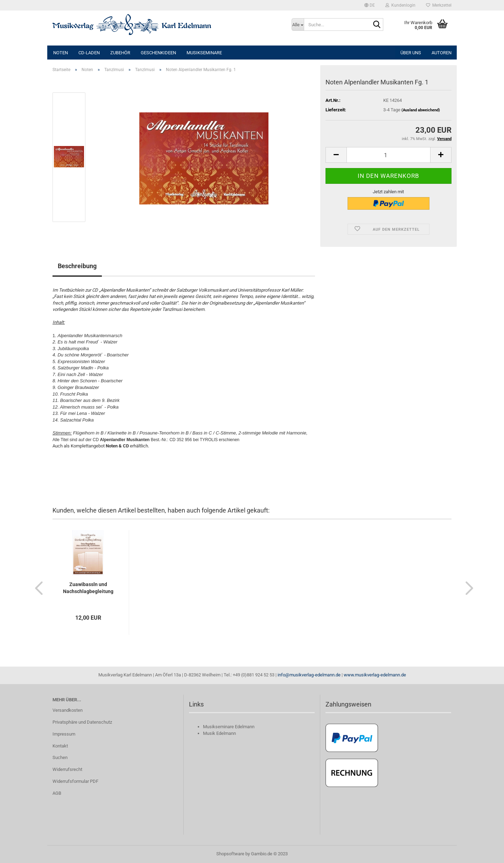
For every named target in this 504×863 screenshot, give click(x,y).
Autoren (442, 53)
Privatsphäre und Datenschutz (82, 722)
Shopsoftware (230, 854)
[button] (370, 5)
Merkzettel (439, 5)
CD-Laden (89, 53)
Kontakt (60, 746)
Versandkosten (68, 710)
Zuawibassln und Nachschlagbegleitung (88, 588)
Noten (61, 53)
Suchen (60, 757)
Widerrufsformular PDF (75, 781)
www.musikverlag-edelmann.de (375, 675)
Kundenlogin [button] (400, 5)
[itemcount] (388, 155)
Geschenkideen (158, 53)
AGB (57, 793)
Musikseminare (204, 53)
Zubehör (120, 53)
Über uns (411, 53)
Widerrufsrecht (67, 769)
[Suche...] (298, 25)
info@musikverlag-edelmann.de (309, 675)
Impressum (64, 734)
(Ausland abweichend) (421, 110)
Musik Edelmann (219, 733)
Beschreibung (77, 266)
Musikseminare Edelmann (229, 727)
